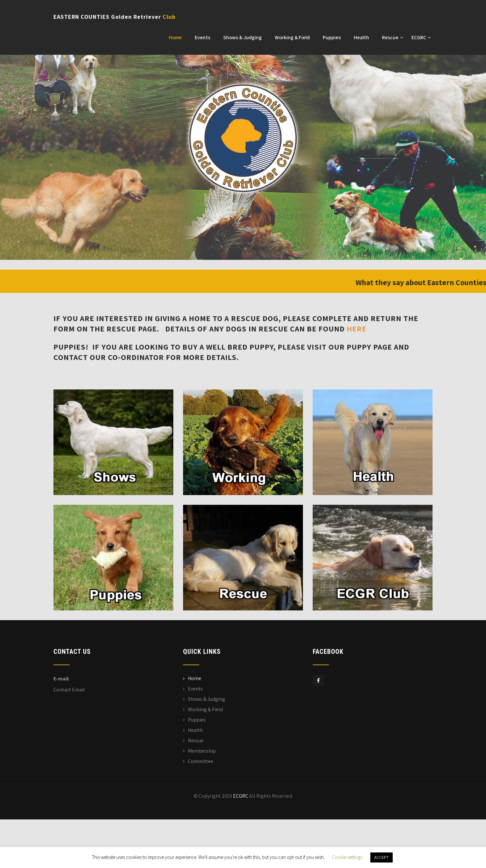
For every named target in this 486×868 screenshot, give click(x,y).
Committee (201, 761)
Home (175, 37)
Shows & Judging (243, 37)
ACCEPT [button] (382, 857)
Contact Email (69, 690)
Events (202, 37)
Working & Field (292, 37)
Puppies (332, 37)
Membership (202, 751)
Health (361, 37)
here (357, 329)
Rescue (393, 37)
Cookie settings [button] (347, 857)
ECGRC (421, 37)
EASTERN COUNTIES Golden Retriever (115, 17)
